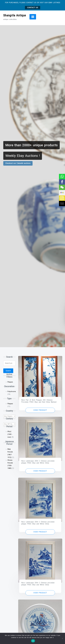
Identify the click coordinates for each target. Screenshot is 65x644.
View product (40, 410)
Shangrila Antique (15, 15)
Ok (33, 641)
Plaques (10, 404)
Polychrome (12, 392)
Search (8, 371)
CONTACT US (33, 8)
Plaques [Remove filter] (10, 382)
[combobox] (9, 416)
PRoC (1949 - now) (10, 434)
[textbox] (9, 416)
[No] (62, 638)
